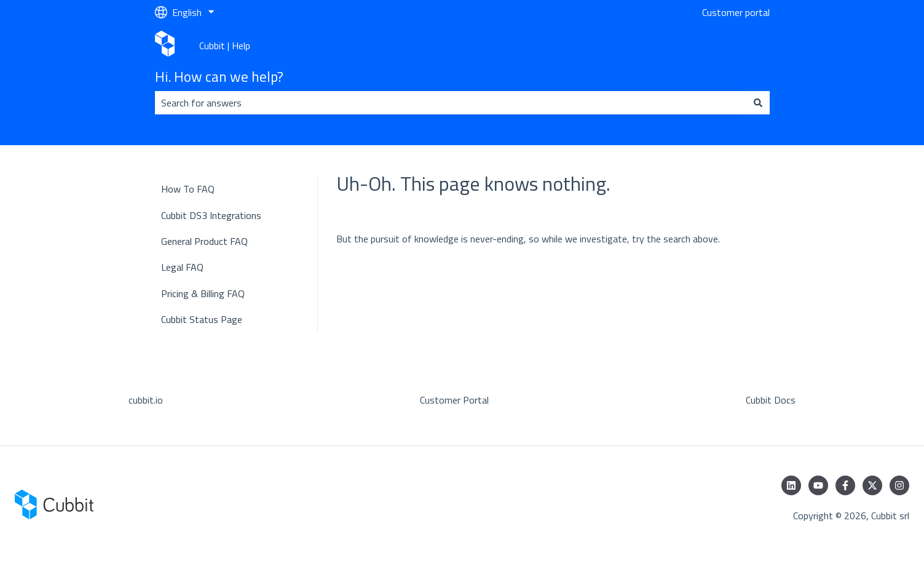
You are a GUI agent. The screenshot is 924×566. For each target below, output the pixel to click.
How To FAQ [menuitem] (188, 189)
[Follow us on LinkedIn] (791, 485)
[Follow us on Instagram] (899, 485)
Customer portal (736, 12)
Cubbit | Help (225, 46)
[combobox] (451, 103)
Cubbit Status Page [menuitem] (202, 319)
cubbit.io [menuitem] (146, 400)
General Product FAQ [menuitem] (204, 241)
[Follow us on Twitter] (872, 485)
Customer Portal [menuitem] (454, 400)
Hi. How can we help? (219, 77)
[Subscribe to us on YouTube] (818, 485)
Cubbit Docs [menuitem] (771, 400)
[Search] (758, 103)
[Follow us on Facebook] (845, 485)
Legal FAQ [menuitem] (182, 267)
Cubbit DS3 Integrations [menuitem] (211, 215)
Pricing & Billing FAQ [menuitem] (203, 293)
